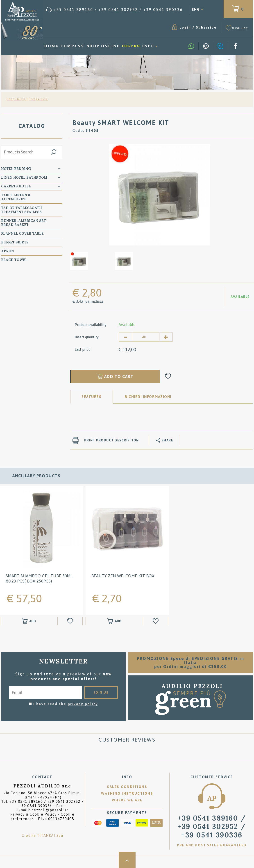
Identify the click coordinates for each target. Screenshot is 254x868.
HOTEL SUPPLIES (16, 368)
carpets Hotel (16, 186)
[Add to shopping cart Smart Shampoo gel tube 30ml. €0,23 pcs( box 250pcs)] (29, 621)
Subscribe (206, 27)
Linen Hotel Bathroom (24, 177)
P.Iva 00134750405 (56, 819)
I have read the (66, 704)
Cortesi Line (38, 99)
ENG (196, 9)
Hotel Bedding (16, 169)
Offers (131, 46)
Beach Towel (14, 260)
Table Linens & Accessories (16, 197)
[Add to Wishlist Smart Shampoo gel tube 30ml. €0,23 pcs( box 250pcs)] (71, 621)
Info (148, 46)
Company (73, 46)
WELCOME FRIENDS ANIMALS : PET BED (28, 358)
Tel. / (42, 804)
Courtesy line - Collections (17, 297)
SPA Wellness (15, 277)
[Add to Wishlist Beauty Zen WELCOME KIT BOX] (156, 621)
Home (51, 46)
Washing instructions (127, 793)
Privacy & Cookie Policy (34, 814)
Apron (8, 251)
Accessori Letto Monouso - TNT (28, 318)
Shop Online (103, 46)
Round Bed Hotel (18, 329)
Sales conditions (127, 787)
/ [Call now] (212, 826)
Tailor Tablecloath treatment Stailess (22, 210)
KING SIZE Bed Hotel (21, 338)
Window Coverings (21, 308)
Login (185, 27)
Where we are (127, 800)
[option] (159, 195)
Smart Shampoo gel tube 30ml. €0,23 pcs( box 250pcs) (40, 578)
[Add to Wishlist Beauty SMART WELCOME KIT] (168, 377)
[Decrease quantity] (125, 337)
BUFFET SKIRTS (15, 242)
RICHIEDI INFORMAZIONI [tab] (148, 397)
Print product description (112, 440)
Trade (7, 386)
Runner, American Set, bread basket (24, 223)
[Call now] (114, 10)
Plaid (7, 269)
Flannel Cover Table (22, 233)
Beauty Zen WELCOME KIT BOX (123, 576)
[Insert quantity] (146, 337)
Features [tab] (92, 397)
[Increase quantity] (166, 337)
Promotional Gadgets (24, 377)
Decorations (14, 347)
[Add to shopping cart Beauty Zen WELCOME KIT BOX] (114, 621)
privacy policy (83, 704)
